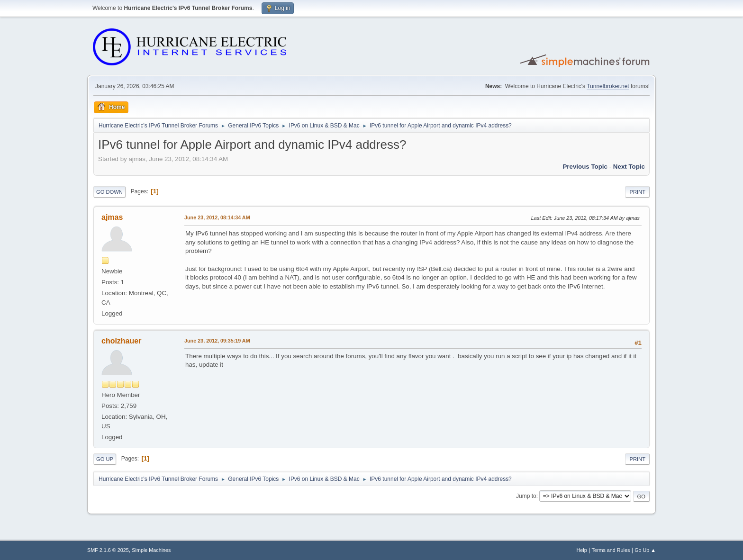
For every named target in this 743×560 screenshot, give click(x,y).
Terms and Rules (611, 550)
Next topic (629, 167)
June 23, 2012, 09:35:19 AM (217, 341)
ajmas (112, 217)
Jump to (526, 496)
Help (582, 550)
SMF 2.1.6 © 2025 (108, 550)
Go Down (109, 192)
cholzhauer (121, 341)
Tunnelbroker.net (608, 86)
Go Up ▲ (645, 550)
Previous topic (585, 167)
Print (637, 192)
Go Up (105, 459)
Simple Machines (151, 550)
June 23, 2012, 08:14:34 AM (217, 217)
